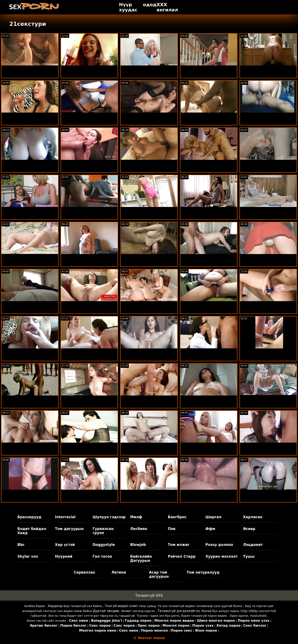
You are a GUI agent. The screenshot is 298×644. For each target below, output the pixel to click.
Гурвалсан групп (103, 531)
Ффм (210, 529)
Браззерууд (29, 517)
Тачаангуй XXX (149, 595)
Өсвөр (249, 529)
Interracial (65, 517)
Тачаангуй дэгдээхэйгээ (179, 611)
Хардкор (55, 606)
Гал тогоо (102, 556)
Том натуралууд (203, 572)
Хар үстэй (65, 545)
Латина (119, 572)
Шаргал (213, 517)
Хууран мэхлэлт (221, 556)
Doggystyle (104, 545)
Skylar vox (28, 556)
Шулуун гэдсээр (109, 517)
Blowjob (138, 545)
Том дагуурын (69, 529)
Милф (136, 517)
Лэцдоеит (253, 545)
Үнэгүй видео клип (121, 606)
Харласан (253, 517)
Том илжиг (179, 545)
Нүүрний (64, 556)
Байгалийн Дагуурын (141, 558)
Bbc (21, 545)
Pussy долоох (219, 545)
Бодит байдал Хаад (32, 531)
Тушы (249, 556)
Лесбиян (139, 529)
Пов (172, 529)
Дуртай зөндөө (106, 611)
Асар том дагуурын (159, 574)
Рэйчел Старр (182, 556)
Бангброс (177, 517)
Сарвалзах (84, 572)
